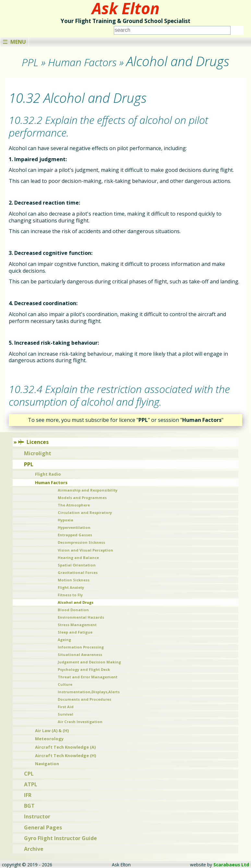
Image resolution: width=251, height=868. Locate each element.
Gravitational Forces (78, 572)
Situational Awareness (80, 654)
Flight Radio (48, 474)
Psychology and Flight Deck (84, 669)
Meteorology (49, 739)
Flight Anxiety (71, 587)
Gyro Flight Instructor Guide (60, 838)
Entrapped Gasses (75, 535)
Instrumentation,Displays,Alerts (89, 692)
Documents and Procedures (84, 699)
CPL (29, 774)
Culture (65, 684)
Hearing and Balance (78, 558)
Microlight (38, 453)
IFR (28, 795)
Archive (34, 849)
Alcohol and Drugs (76, 602)
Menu (14, 42)
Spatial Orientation (77, 565)
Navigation (47, 764)
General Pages (43, 827)
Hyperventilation (74, 527)
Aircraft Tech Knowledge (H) (66, 755)
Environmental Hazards (81, 617)
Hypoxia (66, 520)
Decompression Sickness (81, 542)
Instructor (37, 816)
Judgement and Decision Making (89, 662)
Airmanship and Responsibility (88, 490)
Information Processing (81, 647)
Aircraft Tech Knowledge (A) (65, 747)
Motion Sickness (74, 580)
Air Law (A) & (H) (52, 731)
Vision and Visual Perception (85, 550)
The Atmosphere (74, 505)
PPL (29, 464)
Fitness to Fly (70, 595)
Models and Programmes (82, 498)
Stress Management (77, 625)
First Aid (66, 707)
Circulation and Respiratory (85, 512)
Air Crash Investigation (80, 722)
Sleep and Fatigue (75, 632)
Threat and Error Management (88, 677)
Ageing (64, 640)
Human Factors (51, 482)
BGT (29, 806)
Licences (34, 442)
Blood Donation (73, 610)
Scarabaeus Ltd (231, 865)
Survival (66, 714)
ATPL (31, 784)
